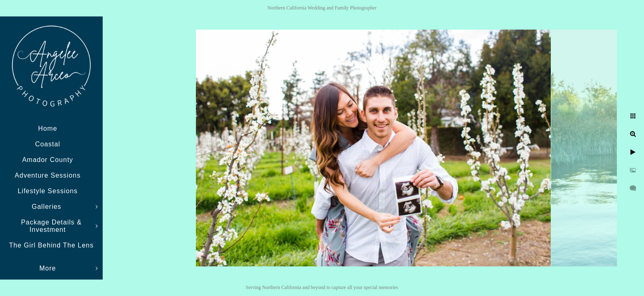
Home (48, 128)
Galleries (48, 207)
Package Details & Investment (51, 226)
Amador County (48, 160)
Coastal (47, 144)
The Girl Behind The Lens (51, 245)
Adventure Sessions (48, 175)
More (48, 268)
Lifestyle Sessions (48, 191)
